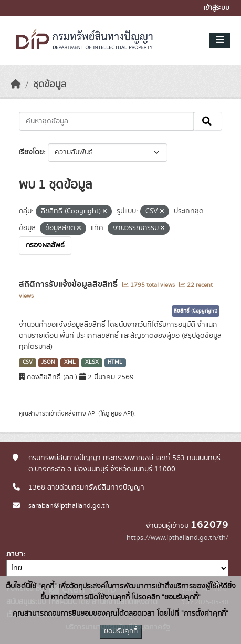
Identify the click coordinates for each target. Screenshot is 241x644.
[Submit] (208, 121)
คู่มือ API (122, 413)
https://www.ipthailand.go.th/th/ (177, 538)
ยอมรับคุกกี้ (121, 631)
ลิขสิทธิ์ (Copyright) (196, 311)
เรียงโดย (31, 152)
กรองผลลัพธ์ (45, 245)
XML (70, 362)
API (92, 413)
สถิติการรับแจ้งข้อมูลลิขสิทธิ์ (69, 284)
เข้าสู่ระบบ (217, 8)
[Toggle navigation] (220, 40)
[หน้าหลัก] (16, 85)
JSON (48, 362)
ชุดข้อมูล (50, 85)
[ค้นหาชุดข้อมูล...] (106, 121)
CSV (28, 362)
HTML (115, 362)
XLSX (92, 362)
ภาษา (15, 554)
